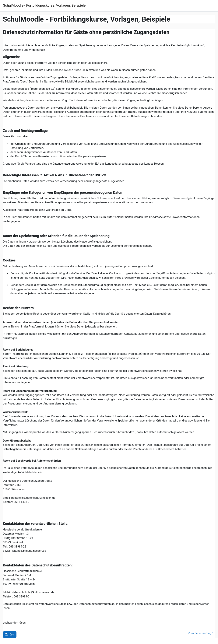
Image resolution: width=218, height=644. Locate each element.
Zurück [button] (10, 635)
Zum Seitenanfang (201, 633)
